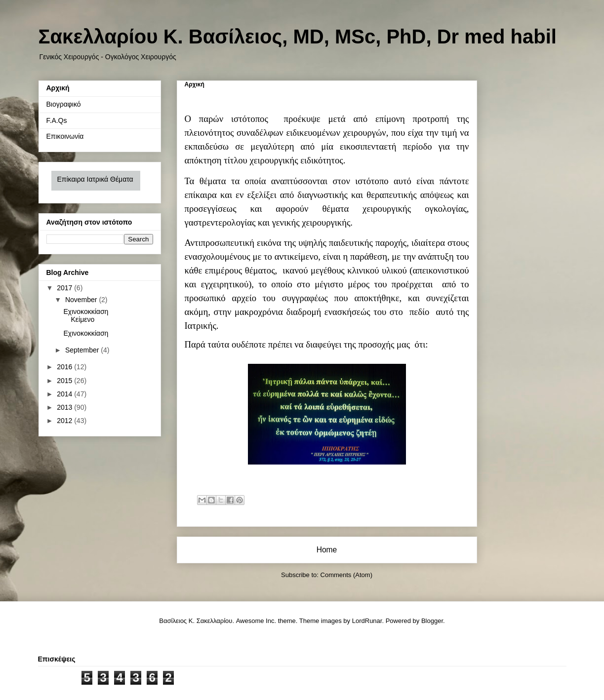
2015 (65, 381)
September (83, 350)
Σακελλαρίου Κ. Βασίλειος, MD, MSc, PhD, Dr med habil (298, 37)
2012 (65, 421)
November (82, 300)
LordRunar (367, 621)
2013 (65, 407)
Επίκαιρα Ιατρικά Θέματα (95, 179)
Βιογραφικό (64, 104)
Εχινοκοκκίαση (86, 333)
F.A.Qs (57, 120)
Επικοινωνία (65, 136)
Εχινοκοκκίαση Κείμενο (86, 316)
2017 (65, 288)
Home (327, 550)
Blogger (432, 621)
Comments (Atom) (346, 575)
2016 (65, 367)
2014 (65, 394)
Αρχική (58, 88)
